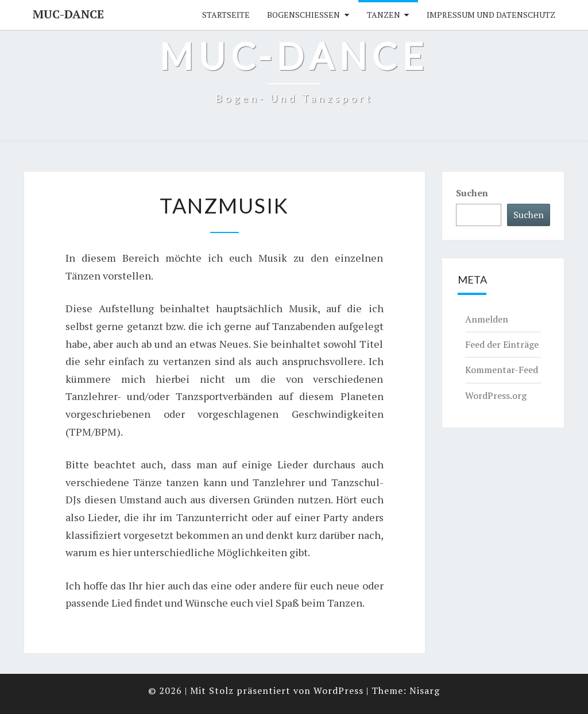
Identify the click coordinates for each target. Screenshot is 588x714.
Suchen (472, 193)
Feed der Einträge (502, 344)
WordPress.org (496, 395)
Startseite (226, 15)
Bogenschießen (303, 15)
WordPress (339, 690)
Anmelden (487, 319)
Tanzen (384, 15)
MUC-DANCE (68, 14)
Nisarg (425, 690)
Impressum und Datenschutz (491, 15)
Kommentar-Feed (502, 370)
